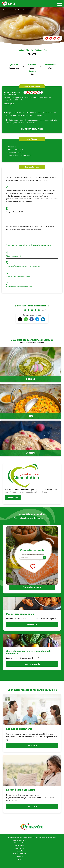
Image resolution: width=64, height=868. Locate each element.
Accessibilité (20, 851)
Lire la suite (32, 746)
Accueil (5, 10)
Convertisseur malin (32, 587)
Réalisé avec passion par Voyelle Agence (43, 837)
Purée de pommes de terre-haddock (18, 276)
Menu (60, 4)
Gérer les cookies (20, 843)
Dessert (20, 10)
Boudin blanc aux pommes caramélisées (19, 287)
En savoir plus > (9, 104)
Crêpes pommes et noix (14, 256)
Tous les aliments (32, 664)
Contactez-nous (20, 846)
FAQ (20, 859)
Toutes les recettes (13, 10)
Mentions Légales (20, 848)
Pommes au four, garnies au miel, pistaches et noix (23, 266)
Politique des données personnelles (20, 837)
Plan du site (20, 856)
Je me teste (13, 498)
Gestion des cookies (20, 840)
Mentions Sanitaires (20, 854)
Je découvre (32, 624)
